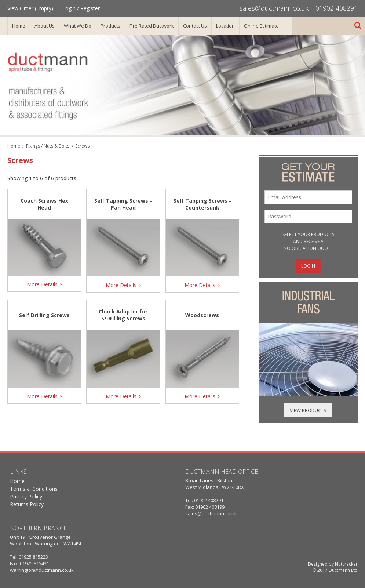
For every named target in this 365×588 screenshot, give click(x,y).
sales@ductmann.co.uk (274, 8)
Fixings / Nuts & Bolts (48, 146)
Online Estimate (261, 26)
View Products (308, 410)
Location (225, 26)
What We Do (78, 26)
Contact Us (195, 26)
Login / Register (81, 8)
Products (110, 26)
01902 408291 (337, 8)
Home (19, 26)
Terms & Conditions (34, 489)
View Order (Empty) (30, 8)
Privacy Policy (26, 496)
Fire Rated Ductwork (152, 26)
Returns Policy (27, 504)
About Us (45, 26)
